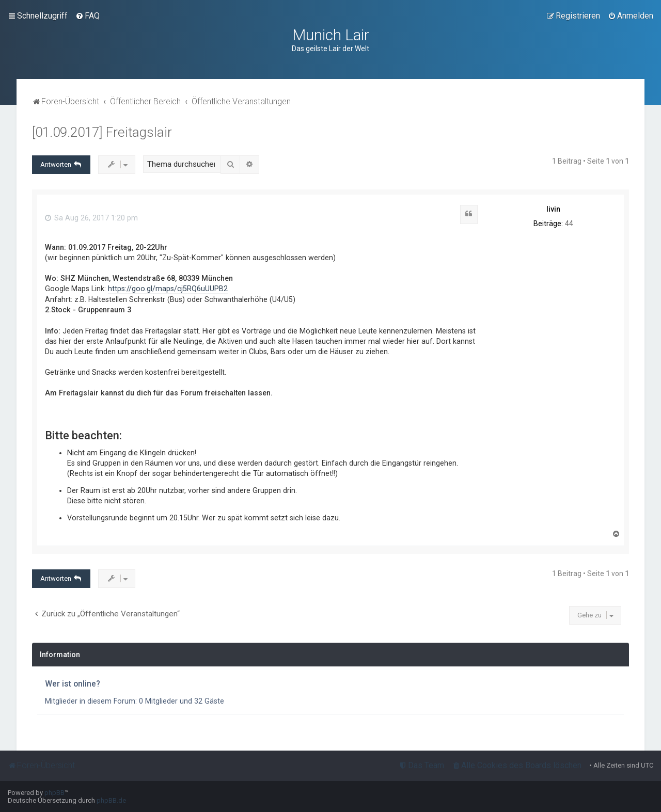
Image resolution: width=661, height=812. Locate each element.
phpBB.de (111, 800)
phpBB (54, 793)
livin (553, 209)
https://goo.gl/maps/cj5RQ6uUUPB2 (168, 289)
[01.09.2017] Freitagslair (102, 132)
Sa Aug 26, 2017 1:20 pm (91, 218)
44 (569, 224)
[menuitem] (88, 16)
